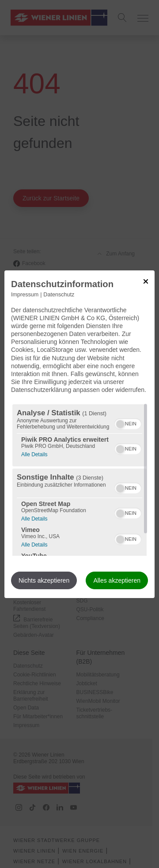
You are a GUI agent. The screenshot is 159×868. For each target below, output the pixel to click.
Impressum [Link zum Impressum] (25, 294)
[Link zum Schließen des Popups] (146, 281)
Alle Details (34, 453)
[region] (79, 480)
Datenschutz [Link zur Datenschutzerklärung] (59, 294)
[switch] (128, 423)
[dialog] (79, 434)
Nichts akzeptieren (44, 580)
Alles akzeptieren (117, 580)
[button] (120, 424)
